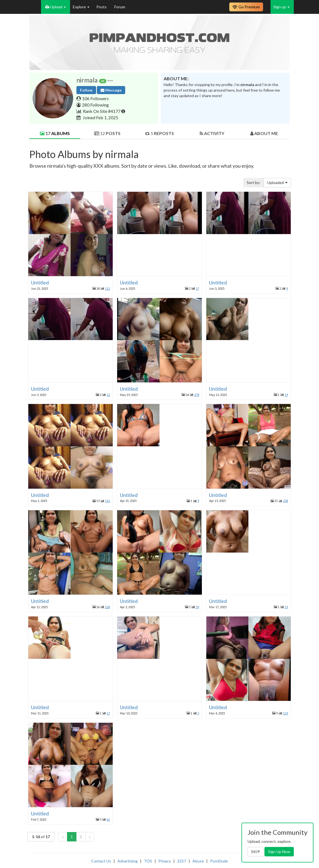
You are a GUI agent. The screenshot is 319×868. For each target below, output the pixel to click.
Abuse (198, 861)
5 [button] (198, 713)
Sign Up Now (279, 852)
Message (111, 90)
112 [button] (107, 288)
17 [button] (197, 288)
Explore (81, 7)
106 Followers (95, 98)
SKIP (256, 852)
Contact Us (101, 861)
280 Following (95, 105)
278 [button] (197, 395)
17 (55, 133)
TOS (148, 861)
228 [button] (285, 501)
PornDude (219, 861)
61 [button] (108, 819)
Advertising (128, 861)
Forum (120, 7)
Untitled (40, 283)
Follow (86, 90)
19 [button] (286, 395)
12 (107, 133)
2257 (182, 861)
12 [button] (108, 395)
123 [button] (285, 713)
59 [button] (197, 607)
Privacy (165, 861)
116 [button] (107, 501)
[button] (110, 80)
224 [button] (107, 607)
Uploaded (277, 182)
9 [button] (287, 288)
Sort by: (254, 182)
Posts (102, 7)
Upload (56, 7)
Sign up (281, 7)
